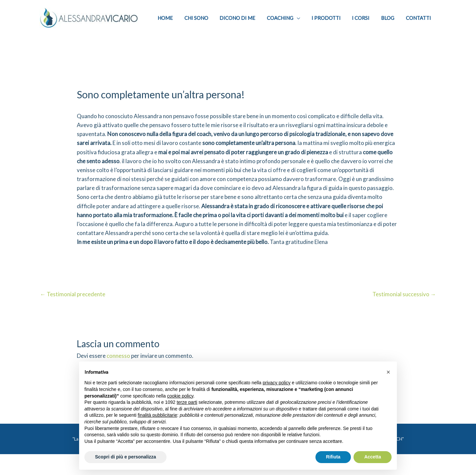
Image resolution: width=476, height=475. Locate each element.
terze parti (187, 402)
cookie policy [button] (180, 396)
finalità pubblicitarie (157, 415)
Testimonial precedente (73, 299)
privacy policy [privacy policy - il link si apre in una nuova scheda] (277, 383)
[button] (388, 372)
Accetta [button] (373, 457)
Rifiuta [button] (333, 457)
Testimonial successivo (404, 299)
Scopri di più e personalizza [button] (125, 457)
